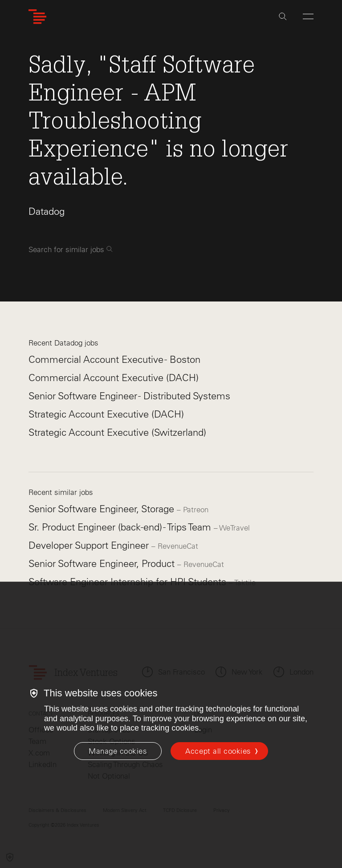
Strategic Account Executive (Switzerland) (117, 432)
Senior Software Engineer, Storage (103, 509)
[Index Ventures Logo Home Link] (37, 17)
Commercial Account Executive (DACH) (114, 378)
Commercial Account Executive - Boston (114, 360)
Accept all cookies (218, 751)
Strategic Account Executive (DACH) (106, 414)
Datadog (47, 211)
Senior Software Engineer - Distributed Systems (129, 396)
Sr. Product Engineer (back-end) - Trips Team (121, 527)
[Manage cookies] (118, 751)
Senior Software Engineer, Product (103, 564)
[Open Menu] (308, 16)
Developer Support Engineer (90, 545)
